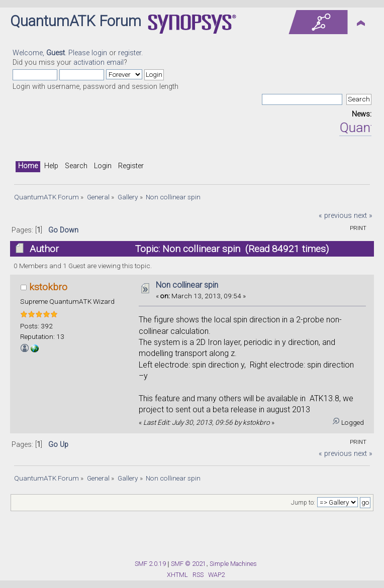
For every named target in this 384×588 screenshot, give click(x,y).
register (130, 53)
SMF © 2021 (188, 564)
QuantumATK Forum (76, 21)
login (99, 53)
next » (363, 216)
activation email (99, 63)
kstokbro (48, 287)
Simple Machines (233, 564)
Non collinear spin (187, 285)
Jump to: (303, 503)
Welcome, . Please (52, 53)
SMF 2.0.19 (150, 564)
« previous (335, 216)
